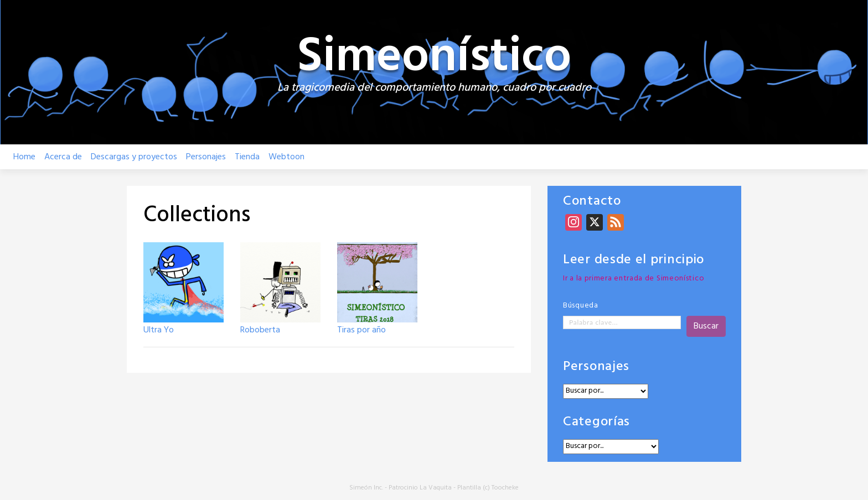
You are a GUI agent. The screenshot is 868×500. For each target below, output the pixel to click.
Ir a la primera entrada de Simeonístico (634, 278)
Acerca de (63, 157)
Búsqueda (581, 306)
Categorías (596, 422)
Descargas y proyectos (134, 157)
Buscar (706, 326)
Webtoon (286, 157)
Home (24, 157)
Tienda (247, 157)
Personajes (206, 157)
